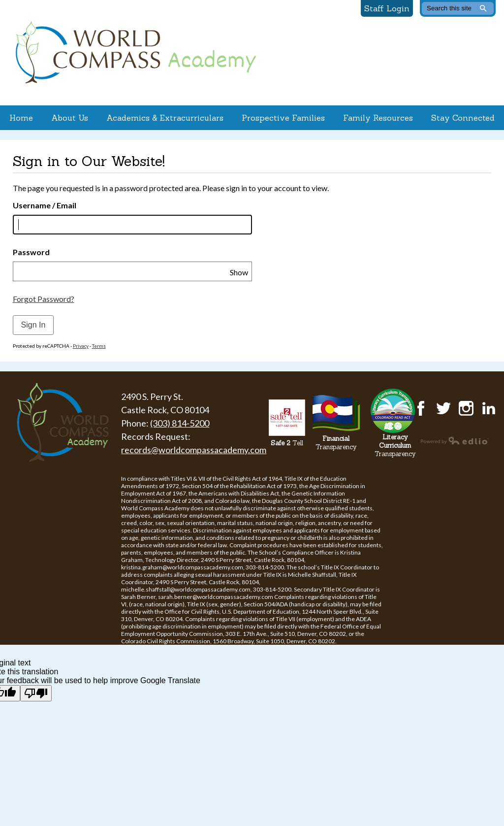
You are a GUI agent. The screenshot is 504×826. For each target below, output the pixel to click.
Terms (99, 346)
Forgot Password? (44, 299)
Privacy (81, 346)
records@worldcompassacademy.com (194, 450)
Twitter (443, 408)
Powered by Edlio (455, 440)
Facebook (421, 408)
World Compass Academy (133, 53)
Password (31, 252)
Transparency (336, 443)
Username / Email (45, 205)
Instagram (466, 408)
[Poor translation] (36, 693)
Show (239, 272)
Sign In (33, 325)
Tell (287, 443)
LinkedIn (489, 408)
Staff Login (387, 8)
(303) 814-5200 (180, 423)
